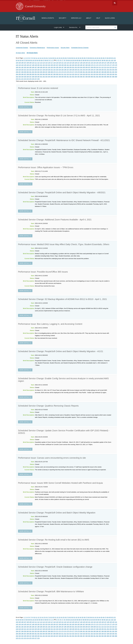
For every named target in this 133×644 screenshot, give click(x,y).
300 (33, 74)
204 (81, 67)
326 (103, 74)
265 (41, 71)
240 (76, 69)
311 (62, 74)
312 (65, 74)
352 (71, 76)
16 (46, 57)
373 (25, 78)
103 (115, 60)
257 (20, 71)
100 (107, 60)
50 (111, 57)
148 (33, 64)
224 (33, 69)
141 (116, 62)
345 (52, 76)
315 (73, 74)
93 (93, 60)
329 (111, 74)
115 (46, 62)
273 (62, 71)
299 (30, 74)
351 (68, 76)
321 (89, 74)
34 (80, 57)
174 (103, 64)
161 (68, 64)
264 (38, 71)
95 (97, 60)
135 (100, 62)
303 (41, 74)
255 (116, 69)
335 (25, 76)
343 (46, 76)
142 (17, 64)
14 (42, 57)
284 (92, 71)
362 (97, 76)
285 (95, 71)
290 (108, 71)
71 (51, 60)
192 (49, 67)
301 (36, 74)
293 (116, 71)
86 (80, 60)
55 (20, 60)
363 (100, 76)
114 (44, 62)
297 (25, 74)
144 (22, 64)
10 (35, 57)
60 (30, 60)
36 (84, 57)
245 (89, 69)
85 (78, 60)
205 (84, 67)
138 (108, 62)
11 (37, 57)
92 (91, 60)
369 (116, 76)
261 (30, 71)
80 (68, 60)
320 (87, 74)
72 (53, 60)
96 (99, 60)
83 (74, 60)
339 (36, 76)
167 (84, 64)
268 (49, 71)
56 (22, 60)
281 (84, 71)
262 (33, 71)
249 (100, 69)
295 (20, 74)
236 (65, 69)
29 (71, 57)
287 (100, 71)
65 (39, 60)
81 (70, 60)
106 (22, 62)
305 (46, 74)
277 (73, 71)
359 (89, 76)
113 (41, 62)
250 (103, 69)
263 (36, 71)
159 (62, 64)
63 (36, 60)
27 (67, 57)
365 (105, 76)
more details (25, 106)
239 (73, 69)
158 (60, 64)
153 (46, 64)
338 (33, 76)
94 (95, 60)
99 (104, 60)
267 (46, 71)
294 (17, 74)
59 (28, 60)
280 (81, 71)
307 (52, 74)
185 (30, 67)
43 (98, 57)
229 (46, 69)
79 (66, 60)
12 (38, 57)
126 (76, 62)
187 (36, 67)
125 (73, 62)
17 (48, 57)
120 (60, 62)
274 (65, 71)
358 (87, 76)
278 (76, 71)
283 (89, 71)
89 (85, 60)
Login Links (59, 27)
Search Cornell (115, 2)
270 (54, 71)
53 (17, 60)
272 (60, 71)
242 (81, 69)
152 (44, 64)
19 (52, 57)
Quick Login (110, 17)
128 (81, 62)
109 (30, 62)
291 (111, 71)
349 (62, 76)
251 (105, 69)
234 (60, 69)
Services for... (75, 27)
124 (71, 62)
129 (84, 62)
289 (105, 71)
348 (60, 76)
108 (28, 62)
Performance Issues (53, 47)
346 (54, 76)
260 (28, 71)
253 (111, 69)
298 (28, 74)
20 (54, 57)
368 (113, 76)
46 (103, 57)
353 (73, 76)
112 (38, 62)
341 (41, 76)
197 (62, 67)
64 (38, 60)
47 (105, 57)
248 (97, 69)
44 (100, 57)
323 (95, 74)
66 (41, 60)
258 (22, 71)
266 (44, 71)
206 (87, 67)
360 (92, 76)
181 (20, 67)
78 (64, 60)
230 (49, 69)
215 (111, 67)
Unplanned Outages (22, 47)
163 (73, 64)
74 (57, 60)
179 (116, 64)
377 (36, 78)
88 (83, 60)
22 (58, 57)
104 (17, 62)
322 (92, 74)
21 (56, 57)
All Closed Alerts (32, 52)
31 (75, 57)
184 (28, 67)
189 (41, 67)
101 (109, 60)
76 (60, 60)
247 (95, 69)
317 (79, 74)
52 (115, 57)
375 (30, 78)
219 (20, 69)
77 (62, 60)
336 (28, 76)
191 (46, 67)
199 (68, 67)
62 (34, 60)
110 (33, 62)
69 (47, 60)
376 (33, 78)
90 (87, 60)
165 (79, 64)
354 (76, 76)
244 (87, 69)
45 (101, 57)
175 (105, 64)
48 (107, 57)
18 (50, 57)
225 (36, 69)
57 (24, 60)
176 (108, 64)
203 (79, 67)
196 (60, 67)
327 (105, 74)
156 (54, 64)
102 (112, 60)
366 (108, 76)
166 (81, 64)
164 (76, 64)
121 (62, 62)
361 (95, 76)
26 (65, 57)
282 (87, 71)
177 (111, 64)
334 (22, 76)
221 (25, 69)
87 (81, 60)
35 (82, 57)
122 (65, 62)
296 (22, 74)
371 (20, 78)
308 (54, 74)
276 (71, 71)
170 (92, 64)
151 (41, 64)
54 (18, 60)
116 (49, 62)
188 (38, 67)
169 (89, 64)
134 (97, 62)
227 (41, 69)
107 (25, 62)
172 (97, 64)
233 (57, 69)
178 (113, 64)
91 (89, 60)
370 (17, 78)
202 (76, 67)
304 (44, 74)
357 (84, 76)
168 (87, 64)
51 (113, 57)
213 (105, 67)
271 (57, 71)
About (89, 17)
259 (25, 71)
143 (20, 64)
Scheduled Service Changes (80, 47)
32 (77, 57)
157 (57, 64)
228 (44, 69)
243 (84, 69)
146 (28, 64)
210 (97, 67)
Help (98, 17)
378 (38, 78)
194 (54, 67)
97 (101, 60)
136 (103, 62)
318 (81, 74)
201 (73, 67)
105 (20, 62)
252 (108, 69)
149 (36, 64)
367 (111, 76)
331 (116, 74)
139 (111, 62)
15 (44, 57)
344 (49, 76)
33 (79, 57)
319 (84, 74)
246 (92, 69)
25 (63, 57)
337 (30, 76)
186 (33, 67)
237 (68, 69)
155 (52, 64)
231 (52, 69)
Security (62, 17)
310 (60, 74)
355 (79, 76)
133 (95, 62)
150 (38, 64)
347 (57, 76)
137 (105, 62)
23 (59, 57)
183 (25, 67)
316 (76, 74)
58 (26, 60)
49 (109, 57)
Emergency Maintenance (37, 47)
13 (40, 57)
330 (113, 74)
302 (38, 74)
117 (52, 62)
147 (30, 64)
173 (100, 64)
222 (28, 69)
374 (28, 78)
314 (71, 74)
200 (71, 67)
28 (69, 57)
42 (96, 57)
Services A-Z (76, 17)
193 (52, 67)
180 (17, 67)
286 (97, 71)
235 (62, 69)
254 (113, 69)
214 (108, 67)
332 (17, 76)
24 (61, 57)
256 (17, 71)
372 (22, 78)
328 (108, 74)
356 (81, 76)
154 (49, 64)
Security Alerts (65, 47)
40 (92, 57)
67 (43, 60)
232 (54, 69)
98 (102, 60)
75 (59, 60)
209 (95, 67)
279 (79, 71)
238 (71, 69)
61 (32, 60)
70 (49, 60)
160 (65, 64)
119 (57, 62)
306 (49, 74)
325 (100, 74)
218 (17, 69)
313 (68, 74)
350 (65, 76)
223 (30, 69)
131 (89, 62)
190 (44, 67)
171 (95, 64)
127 (79, 62)
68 (45, 60)
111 (36, 62)
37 (86, 57)
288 (103, 71)
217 (116, 67)
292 (113, 71)
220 (22, 69)
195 (57, 67)
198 (65, 67)
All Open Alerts (20, 52)
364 (103, 76)
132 (92, 62)
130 (87, 62)
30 (73, 57)
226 (38, 69)
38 (88, 57)
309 (57, 74)
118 (54, 62)
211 (100, 67)
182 (22, 67)
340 (38, 76)
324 (97, 74)
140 (113, 62)
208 (92, 67)
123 (68, 62)
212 (103, 67)
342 (44, 76)
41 (94, 57)
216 (113, 67)
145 (25, 64)
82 (72, 60)
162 (71, 64)
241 (79, 69)
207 (89, 67)
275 (68, 71)
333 (20, 76)
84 (76, 60)
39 (90, 57)
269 (52, 71)
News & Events (48, 17)
